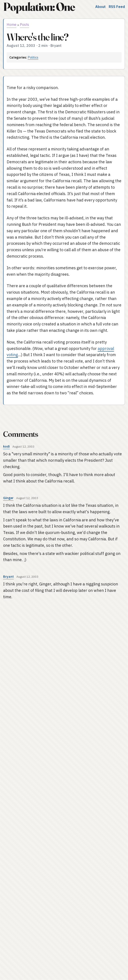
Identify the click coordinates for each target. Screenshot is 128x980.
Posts (24, 25)
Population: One (39, 7)
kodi (6, 446)
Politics (33, 57)
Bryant (8, 576)
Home (12, 25)
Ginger (8, 498)
